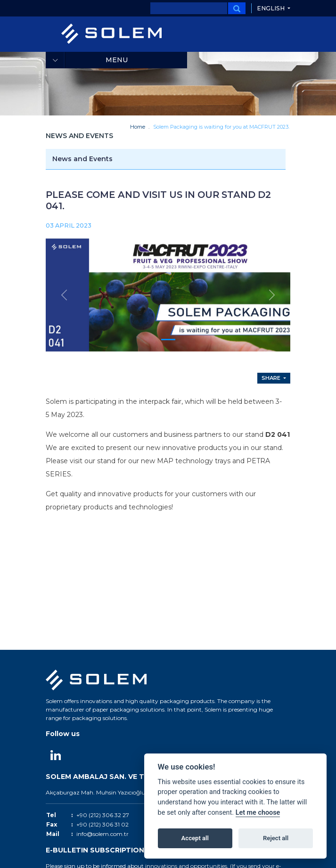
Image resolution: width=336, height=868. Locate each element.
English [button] (271, 8)
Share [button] (272, 378)
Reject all (276, 838)
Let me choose (258, 813)
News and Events (82, 159)
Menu (117, 60)
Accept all (195, 838)
